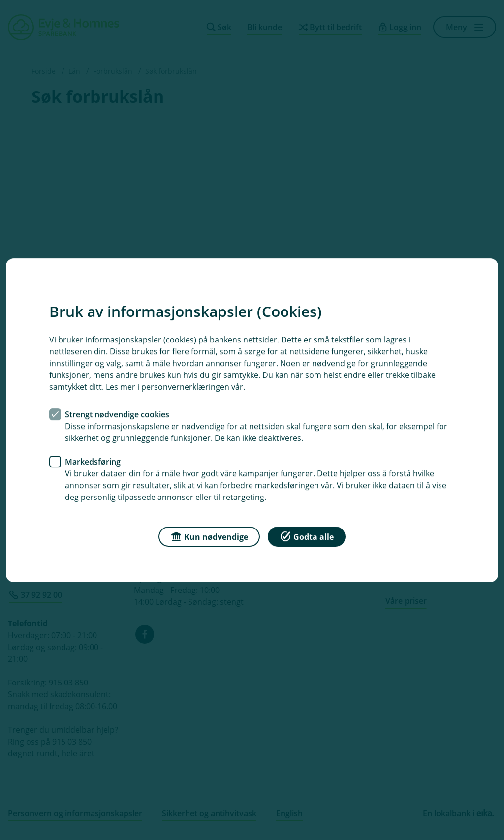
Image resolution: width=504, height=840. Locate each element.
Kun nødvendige (209, 536)
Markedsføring (93, 461)
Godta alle (307, 536)
